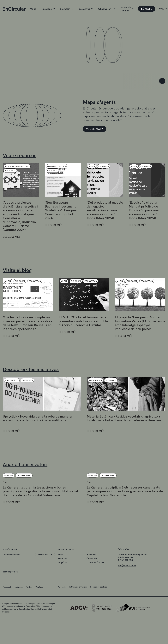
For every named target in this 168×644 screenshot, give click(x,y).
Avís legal (62, 600)
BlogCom (67, 9)
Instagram (19, 601)
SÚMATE (147, 9)
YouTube (39, 601)
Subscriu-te (45, 568)
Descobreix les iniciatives (31, 369)
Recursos (48, 9)
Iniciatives (86, 9)
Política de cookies (99, 600)
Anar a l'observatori (25, 464)
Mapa (33, 9)
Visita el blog (17, 270)
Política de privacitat (78, 600)
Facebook (7, 601)
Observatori (106, 9)
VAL (163, 9)
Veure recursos (20, 155)
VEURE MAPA (95, 129)
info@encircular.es (127, 579)
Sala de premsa (10, 585)
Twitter (29, 601)
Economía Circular (127, 9)
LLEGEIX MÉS (12, 251)
